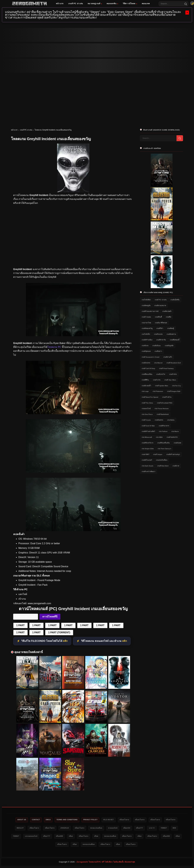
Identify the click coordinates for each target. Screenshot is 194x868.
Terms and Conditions (72, 820)
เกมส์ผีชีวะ (145, 380)
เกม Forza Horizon (162, 409)
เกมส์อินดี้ (158, 317)
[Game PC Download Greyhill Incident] (73, 530)
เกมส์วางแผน (146, 317)
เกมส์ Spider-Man (162, 386)
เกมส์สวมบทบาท (160, 306)
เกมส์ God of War (148, 426)
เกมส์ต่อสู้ (171, 328)
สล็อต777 (172, 828)
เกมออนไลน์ (146, 409)
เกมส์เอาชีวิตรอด (161, 323)
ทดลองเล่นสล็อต (123, 828)
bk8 (48, 837)
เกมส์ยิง (168, 317)
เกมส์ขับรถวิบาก (148, 443)
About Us (22, 820)
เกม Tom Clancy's (164, 449)
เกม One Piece (147, 414)
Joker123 (88, 828)
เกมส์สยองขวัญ (147, 328)
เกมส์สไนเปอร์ (147, 460)
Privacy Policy (98, 820)
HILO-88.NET (118, 820)
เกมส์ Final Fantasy (166, 368)
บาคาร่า (23, 837)
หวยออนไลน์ (142, 828)
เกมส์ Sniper (158, 454)
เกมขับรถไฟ (161, 374)
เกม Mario (175, 431)
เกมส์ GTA (157, 380)
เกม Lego (145, 391)
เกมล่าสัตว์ (145, 454)
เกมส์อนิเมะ (157, 346)
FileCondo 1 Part (26, 617)
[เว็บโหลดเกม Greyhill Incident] (73, 472)
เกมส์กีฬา (160, 328)
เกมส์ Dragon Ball (174, 391)
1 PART (20, 625)
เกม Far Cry (176, 386)
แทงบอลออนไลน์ (77, 837)
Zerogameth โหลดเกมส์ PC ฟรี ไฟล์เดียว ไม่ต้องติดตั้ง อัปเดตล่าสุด (106, 863)
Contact (38, 820)
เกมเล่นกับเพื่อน (162, 460)
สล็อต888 (109, 837)
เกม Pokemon (158, 391)
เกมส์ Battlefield (163, 414)
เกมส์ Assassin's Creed (150, 357)
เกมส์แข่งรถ (146, 363)
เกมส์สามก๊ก (168, 357)
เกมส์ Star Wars (170, 380)
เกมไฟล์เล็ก (146, 334)
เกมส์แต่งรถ (159, 420)
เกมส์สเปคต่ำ (167, 311)
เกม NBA (159, 437)
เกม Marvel (158, 363)
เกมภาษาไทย (146, 323)
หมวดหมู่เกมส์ (95, 4)
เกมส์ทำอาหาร (164, 426)
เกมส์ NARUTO (172, 437)
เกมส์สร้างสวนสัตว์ (148, 431)
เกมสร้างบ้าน (167, 397)
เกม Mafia (171, 420)
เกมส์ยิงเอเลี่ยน (147, 374)
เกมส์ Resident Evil (174, 363)
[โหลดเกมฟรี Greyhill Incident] (73, 413)
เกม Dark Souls (148, 466)
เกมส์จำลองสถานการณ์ (150, 311)
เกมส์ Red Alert (163, 466)
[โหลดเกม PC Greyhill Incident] (73, 335)
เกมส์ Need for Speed (150, 397)
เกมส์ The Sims (147, 403)
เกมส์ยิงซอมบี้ (175, 340)
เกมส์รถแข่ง (158, 334)
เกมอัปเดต (177, 443)
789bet (36, 837)
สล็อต (122, 837)
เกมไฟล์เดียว (146, 300)
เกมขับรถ (145, 346)
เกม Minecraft (147, 437)
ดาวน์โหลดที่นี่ (50, 617)
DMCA (51, 820)
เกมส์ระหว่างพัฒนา (148, 471)
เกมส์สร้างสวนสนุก (173, 454)
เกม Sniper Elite (148, 449)
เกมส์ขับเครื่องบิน (163, 443)
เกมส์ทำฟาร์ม (161, 340)
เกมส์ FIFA (173, 374)
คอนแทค (146, 4)
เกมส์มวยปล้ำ (146, 386)
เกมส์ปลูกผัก (169, 346)
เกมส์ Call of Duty (148, 368)
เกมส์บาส (176, 466)
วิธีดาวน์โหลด (130, 4)
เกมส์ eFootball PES (165, 403)
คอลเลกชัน (112, 4)
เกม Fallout (163, 431)
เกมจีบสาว (158, 351)
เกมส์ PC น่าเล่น (76, 4)
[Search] (186, 4)
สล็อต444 (158, 828)
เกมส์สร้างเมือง (147, 340)
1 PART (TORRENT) (59, 632)
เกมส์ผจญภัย (146, 306)
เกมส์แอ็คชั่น (175, 300)
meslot (38, 828)
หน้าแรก (60, 4)
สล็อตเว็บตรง (136, 820)
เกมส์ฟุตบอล (146, 351)
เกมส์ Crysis (146, 420)
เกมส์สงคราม (171, 334)
